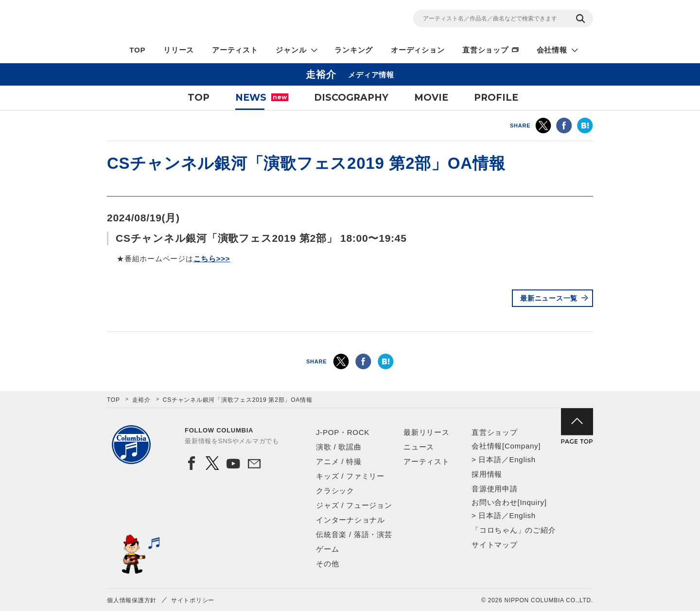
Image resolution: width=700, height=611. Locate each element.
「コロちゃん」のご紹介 (514, 530)
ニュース (419, 447)
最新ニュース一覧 (549, 298)
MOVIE (431, 98)
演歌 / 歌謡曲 (339, 447)
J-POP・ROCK (343, 432)
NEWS (262, 98)
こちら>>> (212, 259)
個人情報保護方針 (132, 600)
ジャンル (291, 50)
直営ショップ (485, 50)
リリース (179, 50)
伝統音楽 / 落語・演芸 (354, 534)
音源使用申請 (495, 489)
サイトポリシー (193, 600)
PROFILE (496, 98)
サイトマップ (495, 545)
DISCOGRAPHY (351, 98)
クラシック (335, 491)
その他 (327, 564)
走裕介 (141, 400)
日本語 (490, 459)
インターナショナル (350, 520)
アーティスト (235, 50)
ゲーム (327, 549)
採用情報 (487, 474)
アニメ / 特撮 (339, 461)
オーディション (418, 50)
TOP (137, 50)
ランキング (354, 50)
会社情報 (552, 50)
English (522, 459)
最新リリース (427, 432)
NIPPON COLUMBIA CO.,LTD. (194, 20)
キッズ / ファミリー (350, 476)
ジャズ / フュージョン (354, 505)
